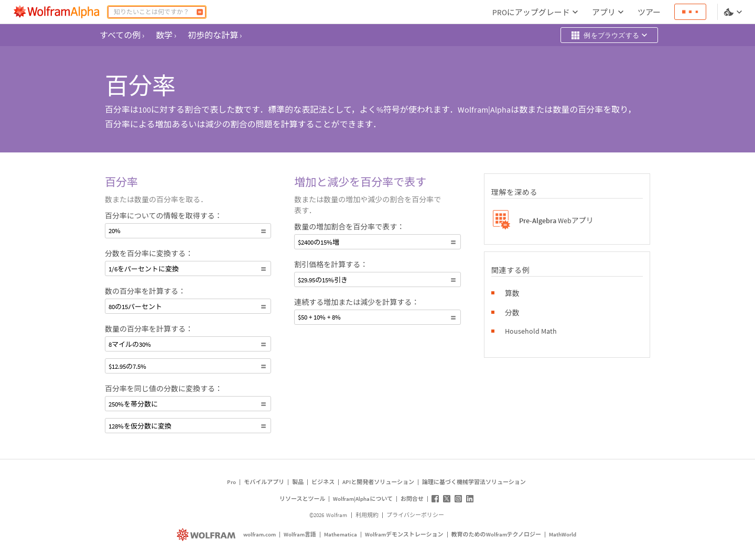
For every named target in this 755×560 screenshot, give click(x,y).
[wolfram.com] (207, 535)
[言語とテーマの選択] (734, 12)
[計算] (200, 12)
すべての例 (122, 35)
